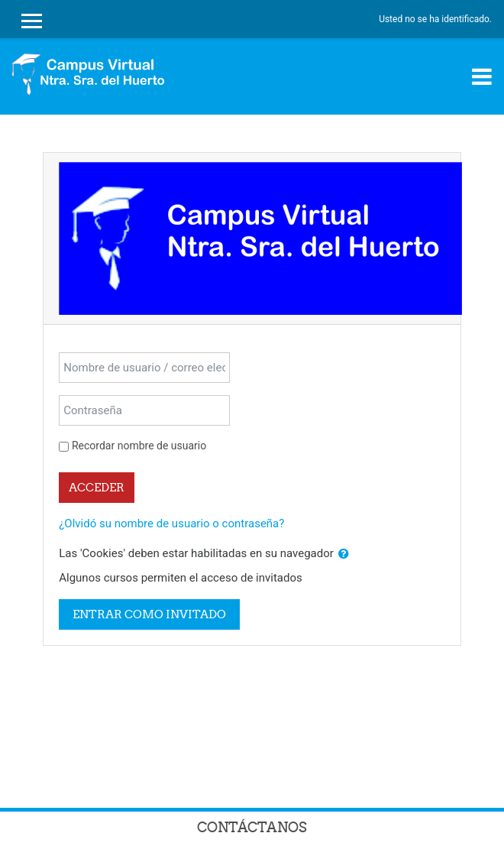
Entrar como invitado (149, 614)
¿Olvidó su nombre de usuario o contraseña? (171, 523)
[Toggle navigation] (482, 76)
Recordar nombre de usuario (139, 446)
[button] (344, 554)
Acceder (97, 487)
